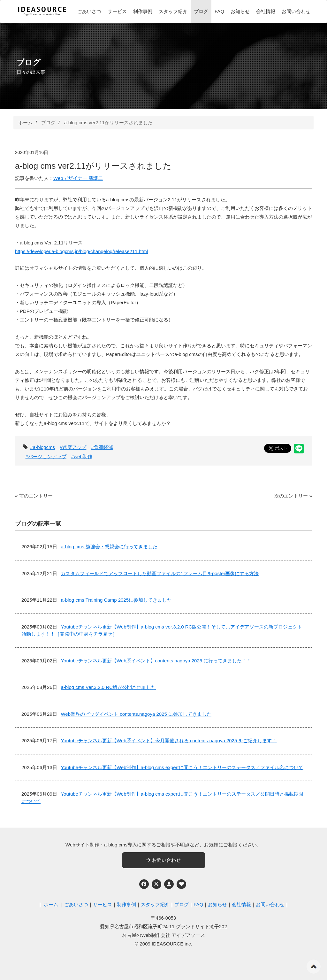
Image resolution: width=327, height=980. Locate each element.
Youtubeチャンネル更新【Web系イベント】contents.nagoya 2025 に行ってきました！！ (156, 661)
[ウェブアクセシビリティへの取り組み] (181, 884)
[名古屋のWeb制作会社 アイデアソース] (42, 15)
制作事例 (143, 11)
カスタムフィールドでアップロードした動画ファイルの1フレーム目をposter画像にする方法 (160, 573)
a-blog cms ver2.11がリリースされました (108, 123)
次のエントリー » (293, 496)
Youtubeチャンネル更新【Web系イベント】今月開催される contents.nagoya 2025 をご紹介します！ (169, 741)
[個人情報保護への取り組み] (169, 884)
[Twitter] (156, 884)
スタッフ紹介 (173, 11)
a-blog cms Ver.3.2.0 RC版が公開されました (108, 687)
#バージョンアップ (46, 456)
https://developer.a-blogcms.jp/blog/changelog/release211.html (81, 251)
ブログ (201, 11)
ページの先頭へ (314, 967)
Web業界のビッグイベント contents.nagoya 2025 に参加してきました (136, 714)
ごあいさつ (89, 11)
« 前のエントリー (34, 496)
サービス (117, 11)
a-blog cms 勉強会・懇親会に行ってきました (109, 547)
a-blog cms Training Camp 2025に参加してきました (116, 600)
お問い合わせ (296, 11)
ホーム (25, 123)
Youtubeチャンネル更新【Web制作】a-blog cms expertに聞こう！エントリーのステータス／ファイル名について (182, 767)
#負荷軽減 (102, 447)
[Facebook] (144, 884)
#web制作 (82, 456)
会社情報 (266, 11)
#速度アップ (73, 447)
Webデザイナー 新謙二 (78, 178)
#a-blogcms (43, 447)
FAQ (219, 11)
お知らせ (240, 11)
